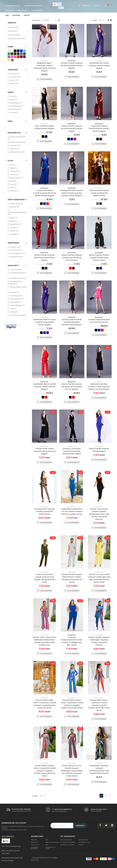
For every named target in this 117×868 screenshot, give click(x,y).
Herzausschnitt (16, 299)
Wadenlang (15, 103)
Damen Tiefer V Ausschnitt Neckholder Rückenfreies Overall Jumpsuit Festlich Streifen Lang (44, 641)
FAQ (47, 840)
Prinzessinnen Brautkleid (68, 842)
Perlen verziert (16, 204)
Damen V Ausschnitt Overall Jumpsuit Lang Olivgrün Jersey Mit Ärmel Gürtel (45, 578)
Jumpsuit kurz (13, 31)
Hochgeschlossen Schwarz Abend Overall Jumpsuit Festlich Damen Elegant (72, 193)
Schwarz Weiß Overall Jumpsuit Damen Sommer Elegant (45, 451)
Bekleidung (16, 15)
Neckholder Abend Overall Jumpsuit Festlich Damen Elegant (45, 387)
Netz (12, 188)
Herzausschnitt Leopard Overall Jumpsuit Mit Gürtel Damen (45, 511)
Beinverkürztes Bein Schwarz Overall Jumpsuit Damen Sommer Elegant (99, 387)
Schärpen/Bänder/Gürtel (17, 213)
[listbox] (45, 137)
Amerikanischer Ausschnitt (15, 283)
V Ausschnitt (15, 269)
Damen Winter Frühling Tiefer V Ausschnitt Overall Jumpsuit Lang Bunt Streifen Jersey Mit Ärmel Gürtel (45, 771)
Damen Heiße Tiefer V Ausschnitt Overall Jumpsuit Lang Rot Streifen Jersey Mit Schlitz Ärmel (99, 705)
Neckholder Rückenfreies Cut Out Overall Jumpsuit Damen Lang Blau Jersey (72, 511)
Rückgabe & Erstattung (35, 848)
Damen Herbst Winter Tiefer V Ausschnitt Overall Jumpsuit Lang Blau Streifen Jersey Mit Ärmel (72, 704)
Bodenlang (15, 109)
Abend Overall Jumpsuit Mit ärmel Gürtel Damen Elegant (45, 257)
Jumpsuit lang (13, 27)
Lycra (12, 184)
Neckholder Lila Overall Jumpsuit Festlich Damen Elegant (99, 65)
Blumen (13, 231)
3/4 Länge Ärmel (17, 253)
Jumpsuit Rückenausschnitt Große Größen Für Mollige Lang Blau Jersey (72, 641)
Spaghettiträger (16, 305)
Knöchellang (15, 106)
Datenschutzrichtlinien (52, 842)
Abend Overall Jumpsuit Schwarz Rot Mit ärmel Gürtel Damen (72, 257)
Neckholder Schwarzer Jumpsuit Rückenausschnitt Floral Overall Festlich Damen (99, 769)
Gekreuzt (14, 149)
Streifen (13, 228)
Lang (13, 100)
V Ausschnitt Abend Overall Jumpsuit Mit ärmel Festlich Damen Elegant (45, 193)
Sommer (14, 77)
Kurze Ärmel (15, 250)
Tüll (12, 165)
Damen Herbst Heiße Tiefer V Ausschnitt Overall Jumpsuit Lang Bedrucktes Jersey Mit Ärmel (44, 704)
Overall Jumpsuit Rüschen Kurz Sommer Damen (99, 321)
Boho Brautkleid (83, 840)
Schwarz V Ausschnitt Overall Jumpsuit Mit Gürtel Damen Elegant (72, 451)
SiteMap (81, 845)
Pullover (13, 191)
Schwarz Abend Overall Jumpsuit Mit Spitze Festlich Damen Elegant (72, 322)
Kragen (13, 312)
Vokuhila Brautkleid (66, 840)
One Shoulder (15, 296)
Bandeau (14, 292)
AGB (47, 845)
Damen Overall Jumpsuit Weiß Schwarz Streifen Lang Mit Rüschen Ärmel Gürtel (72, 578)
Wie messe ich (35, 845)
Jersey (13, 175)
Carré (12, 309)
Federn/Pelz (15, 224)
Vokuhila (13, 113)
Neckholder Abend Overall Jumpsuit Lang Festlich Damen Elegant (45, 322)
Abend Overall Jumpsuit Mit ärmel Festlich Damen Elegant (72, 128)
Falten (13, 221)
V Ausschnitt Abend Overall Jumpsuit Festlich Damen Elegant (99, 128)
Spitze (13, 168)
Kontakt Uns (35, 842)
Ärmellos (14, 247)
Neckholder (15, 302)
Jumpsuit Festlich (14, 35)
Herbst (13, 80)
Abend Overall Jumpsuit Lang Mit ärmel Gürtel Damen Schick (99, 257)
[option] (43, 137)
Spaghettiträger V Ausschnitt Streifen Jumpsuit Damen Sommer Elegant (45, 67)
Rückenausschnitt (17, 142)
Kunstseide (14, 171)
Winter (13, 83)
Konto (97, 6)
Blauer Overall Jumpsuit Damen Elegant (99, 450)
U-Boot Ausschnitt (17, 315)
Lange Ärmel (16, 257)
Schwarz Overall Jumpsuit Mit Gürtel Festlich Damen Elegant (72, 65)
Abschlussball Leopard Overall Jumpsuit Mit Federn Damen (99, 193)
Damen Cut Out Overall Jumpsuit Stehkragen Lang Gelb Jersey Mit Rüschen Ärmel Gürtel (99, 578)
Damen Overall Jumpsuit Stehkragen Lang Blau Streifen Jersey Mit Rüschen (99, 641)
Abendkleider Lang (84, 842)
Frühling (14, 74)
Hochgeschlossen (17, 278)
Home (7, 15)
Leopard (14, 234)
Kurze (13, 96)
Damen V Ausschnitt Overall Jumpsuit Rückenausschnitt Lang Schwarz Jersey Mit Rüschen (99, 514)
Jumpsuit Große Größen (17, 39)
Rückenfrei (14, 145)
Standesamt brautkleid (67, 845)
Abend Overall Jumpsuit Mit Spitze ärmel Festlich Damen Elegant (72, 387)
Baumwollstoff (16, 178)
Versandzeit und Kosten (51, 848)
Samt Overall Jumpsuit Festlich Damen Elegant (44, 127)
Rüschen (14, 207)
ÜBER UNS (34, 840)
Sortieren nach (36, 20)
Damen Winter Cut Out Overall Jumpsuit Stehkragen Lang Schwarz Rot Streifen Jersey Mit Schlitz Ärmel (72, 771)
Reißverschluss (17, 152)
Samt (12, 181)
